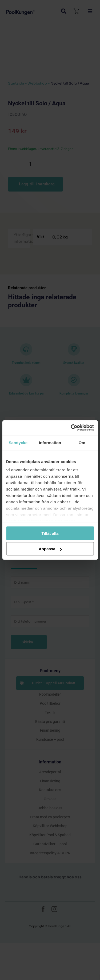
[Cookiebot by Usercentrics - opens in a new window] (71, 428)
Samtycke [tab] (18, 442)
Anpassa (50, 549)
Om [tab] (82, 442)
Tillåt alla (50, 533)
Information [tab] (50, 442)
